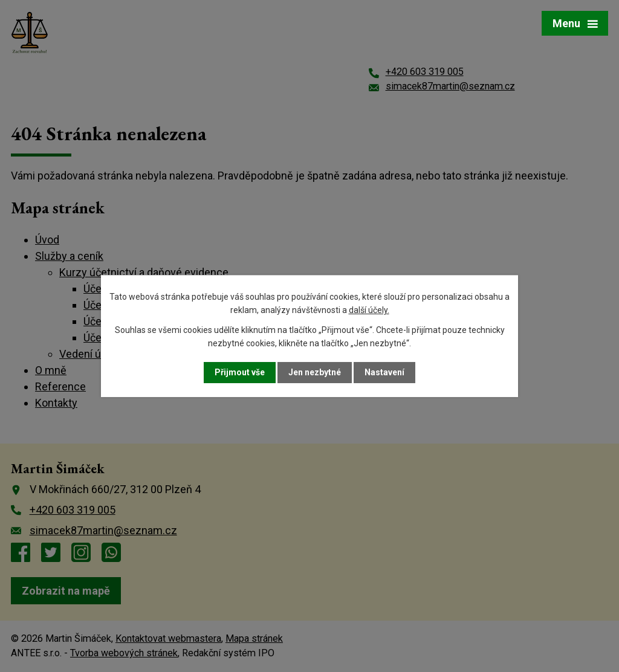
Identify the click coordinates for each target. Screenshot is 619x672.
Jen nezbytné (315, 372)
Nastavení (384, 372)
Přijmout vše (240, 372)
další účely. (369, 310)
